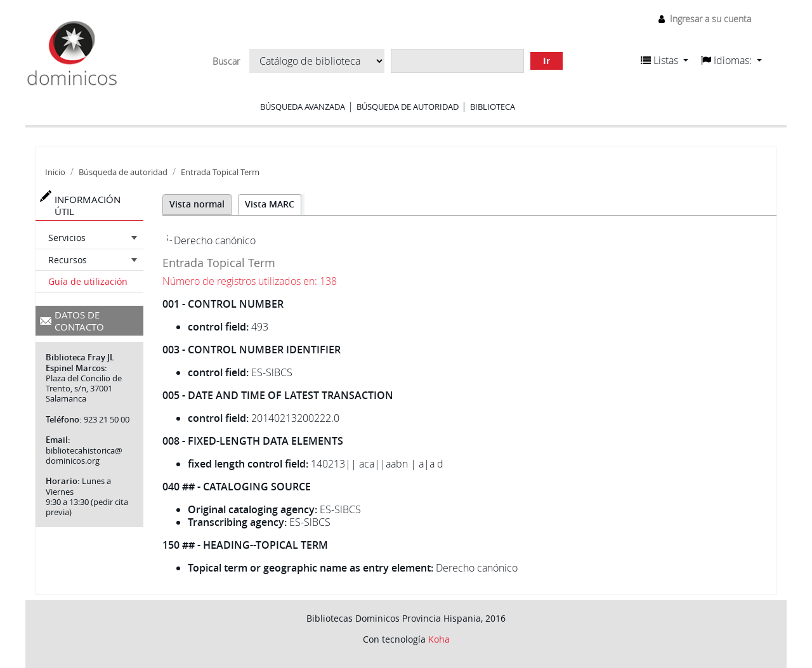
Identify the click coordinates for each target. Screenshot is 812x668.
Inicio (55, 172)
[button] (665, 60)
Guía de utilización (88, 281)
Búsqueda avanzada (303, 107)
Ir (547, 61)
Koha (439, 639)
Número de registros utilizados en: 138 (250, 281)
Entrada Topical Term (220, 172)
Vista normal (197, 204)
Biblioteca (493, 107)
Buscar (226, 62)
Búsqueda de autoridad (408, 107)
